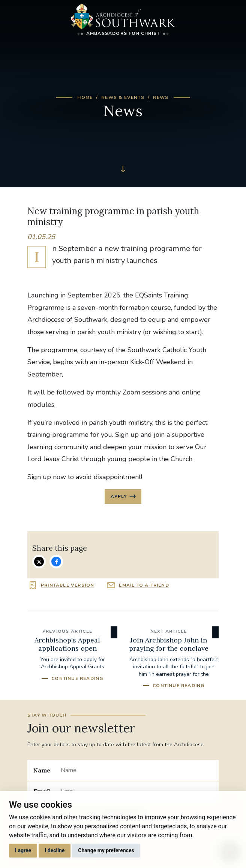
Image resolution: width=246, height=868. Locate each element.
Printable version (67, 585)
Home (85, 97)
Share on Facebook (56, 562)
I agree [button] (23, 850)
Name (42, 770)
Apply (119, 496)
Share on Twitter (39, 562)
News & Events (123, 97)
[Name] (137, 770)
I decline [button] (55, 850)
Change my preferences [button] (106, 850)
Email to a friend (144, 585)
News (161, 97)
